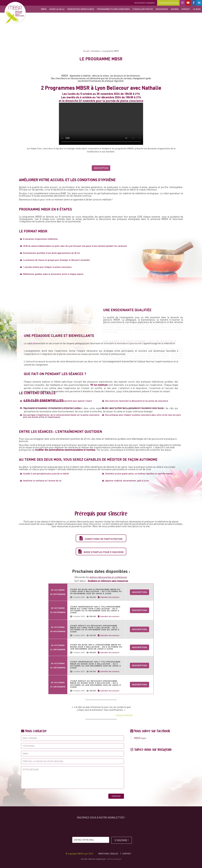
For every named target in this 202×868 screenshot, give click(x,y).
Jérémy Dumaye (114, 858)
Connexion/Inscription (168, 3)
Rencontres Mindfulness (81, 9)
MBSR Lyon (140, 737)
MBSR (44, 9)
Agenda (175, 9)
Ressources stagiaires (145, 3)
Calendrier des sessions (109, 597)
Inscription (101, 168)
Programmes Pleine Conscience (113, 9)
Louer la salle (57, 9)
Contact (186, 9)
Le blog (197, 9)
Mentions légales (108, 853)
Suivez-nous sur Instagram (153, 749)
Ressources (162, 9)
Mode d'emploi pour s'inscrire (101, 551)
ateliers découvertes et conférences (108, 577)
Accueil (86, 51)
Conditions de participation (101, 538)
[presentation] (101, 828)
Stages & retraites (143, 9)
